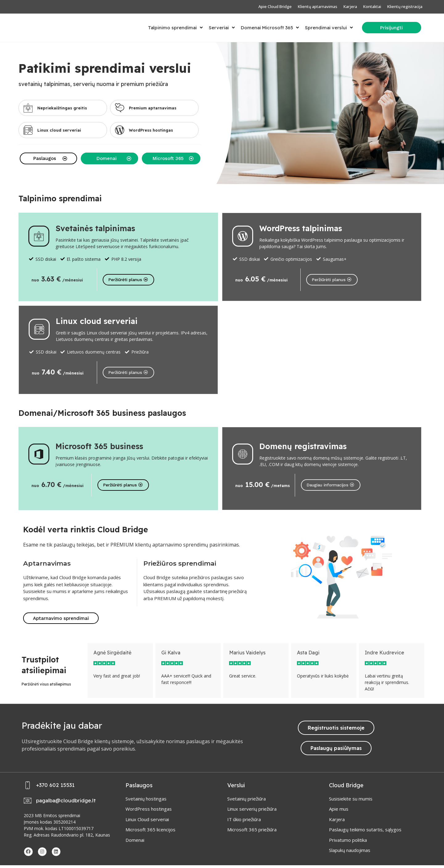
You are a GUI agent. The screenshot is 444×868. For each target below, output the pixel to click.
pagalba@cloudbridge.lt (66, 803)
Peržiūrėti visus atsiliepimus (46, 687)
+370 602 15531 (55, 788)
